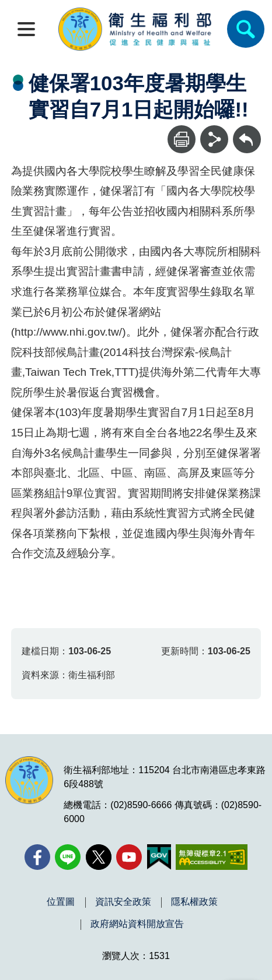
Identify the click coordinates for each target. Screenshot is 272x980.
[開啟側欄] (26, 29)
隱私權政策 (194, 902)
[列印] (182, 139)
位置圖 (61, 902)
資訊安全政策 (123, 902)
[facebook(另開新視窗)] (37, 857)
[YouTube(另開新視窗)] (129, 857)
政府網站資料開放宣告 (137, 924)
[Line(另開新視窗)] (68, 857)
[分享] (214, 139)
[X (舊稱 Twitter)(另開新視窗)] (99, 857)
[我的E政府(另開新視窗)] (159, 857)
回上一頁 (247, 131)
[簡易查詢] (246, 29)
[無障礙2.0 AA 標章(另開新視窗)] (212, 857)
